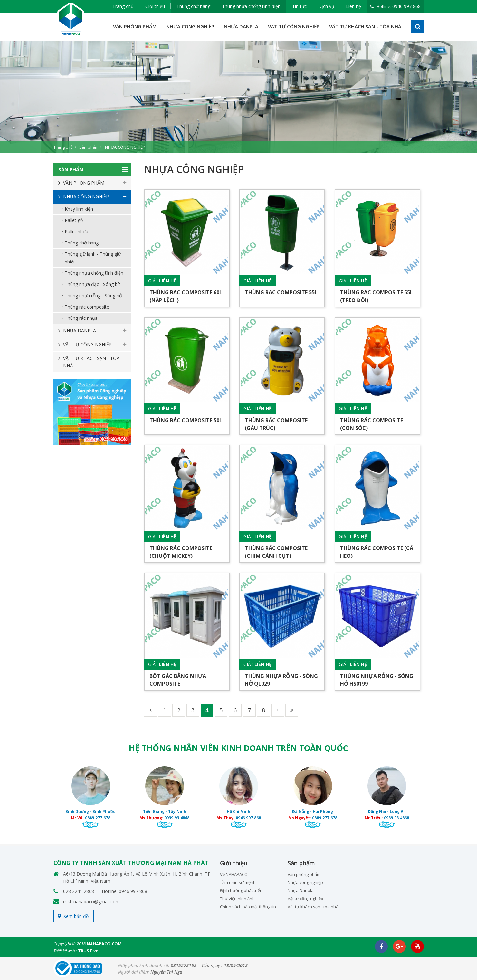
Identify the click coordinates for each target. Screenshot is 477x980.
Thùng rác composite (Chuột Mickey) (181, 552)
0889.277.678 (98, 818)
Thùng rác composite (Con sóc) (372, 424)
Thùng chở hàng (193, 6)
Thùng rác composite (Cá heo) (377, 552)
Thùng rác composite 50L (186, 420)
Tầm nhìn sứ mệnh (238, 882)
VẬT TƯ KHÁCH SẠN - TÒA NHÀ (365, 26)
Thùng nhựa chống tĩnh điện (251, 6)
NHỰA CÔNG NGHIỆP (190, 26)
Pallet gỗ (74, 220)
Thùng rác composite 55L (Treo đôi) (377, 296)
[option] (238, 97)
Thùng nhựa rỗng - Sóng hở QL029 (281, 680)
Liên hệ (353, 6)
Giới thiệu (155, 6)
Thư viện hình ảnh (237, 899)
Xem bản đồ (76, 916)
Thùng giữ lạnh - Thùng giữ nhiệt (93, 258)
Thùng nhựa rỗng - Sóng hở (93, 295)
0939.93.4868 (177, 818)
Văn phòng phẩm (304, 874)
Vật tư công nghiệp (305, 899)
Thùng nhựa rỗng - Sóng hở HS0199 (377, 680)
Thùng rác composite (87, 307)
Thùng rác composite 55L (281, 292)
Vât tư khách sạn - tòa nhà (313, 907)
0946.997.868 (248, 818)
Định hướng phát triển (241, 890)
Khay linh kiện (79, 209)
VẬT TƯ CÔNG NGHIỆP (294, 26)
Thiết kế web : (65, 951)
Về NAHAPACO (234, 874)
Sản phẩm (89, 147)
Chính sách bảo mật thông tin (248, 907)
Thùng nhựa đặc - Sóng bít (92, 284)
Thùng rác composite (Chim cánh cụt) (276, 552)
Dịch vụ (326, 6)
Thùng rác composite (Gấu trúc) (276, 424)
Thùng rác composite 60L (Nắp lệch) (186, 296)
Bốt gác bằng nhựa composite (178, 680)
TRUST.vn (88, 951)
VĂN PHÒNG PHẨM (135, 26)
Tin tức (299, 6)
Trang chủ (123, 6)
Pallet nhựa (76, 231)
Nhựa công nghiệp (305, 882)
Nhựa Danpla (301, 890)
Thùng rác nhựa (81, 318)
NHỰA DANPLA (241, 26)
